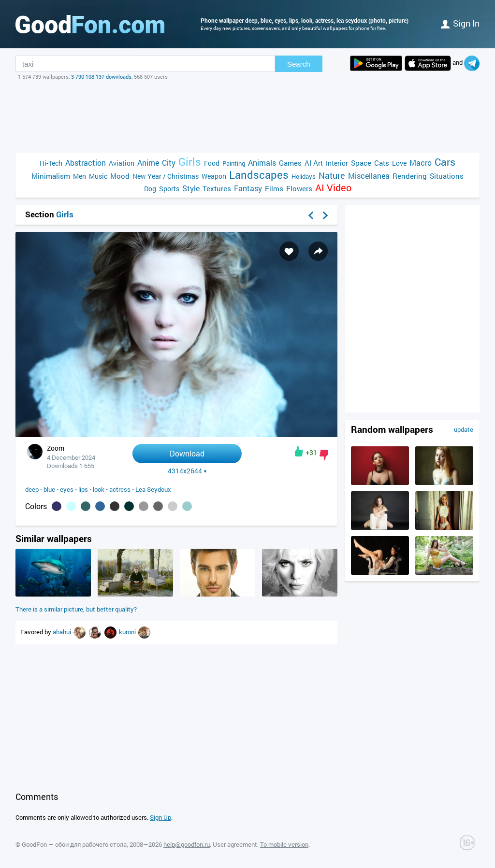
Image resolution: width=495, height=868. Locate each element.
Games (290, 163)
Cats (382, 163)
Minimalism (51, 176)
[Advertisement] (247, 116)
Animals (262, 163)
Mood (120, 176)
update (464, 429)
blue (49, 489)
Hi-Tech (51, 163)
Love (399, 163)
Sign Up (160, 817)
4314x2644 (187, 471)
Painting (234, 163)
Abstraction (86, 163)
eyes (67, 489)
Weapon (214, 176)
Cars (445, 162)
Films (274, 188)
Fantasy (248, 188)
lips (83, 489)
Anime (148, 163)
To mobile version (284, 844)
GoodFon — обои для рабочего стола (74, 844)
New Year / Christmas (166, 176)
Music (98, 176)
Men (80, 176)
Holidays (304, 176)
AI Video (333, 188)
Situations (447, 176)
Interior (337, 163)
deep (32, 489)
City (169, 163)
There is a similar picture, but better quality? (76, 609)
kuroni (128, 632)
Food (212, 163)
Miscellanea (369, 176)
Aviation (122, 163)
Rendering (410, 176)
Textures (217, 188)
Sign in (460, 23)
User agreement (235, 844)
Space (361, 163)
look (99, 489)
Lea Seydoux (153, 489)
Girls (190, 162)
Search (299, 64)
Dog (150, 189)
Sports (169, 189)
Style (191, 188)
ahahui (63, 632)
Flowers (299, 188)
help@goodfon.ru (187, 844)
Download (187, 453)
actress (120, 489)
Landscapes (259, 175)
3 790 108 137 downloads (101, 77)
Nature (332, 176)
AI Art (314, 163)
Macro (421, 163)
